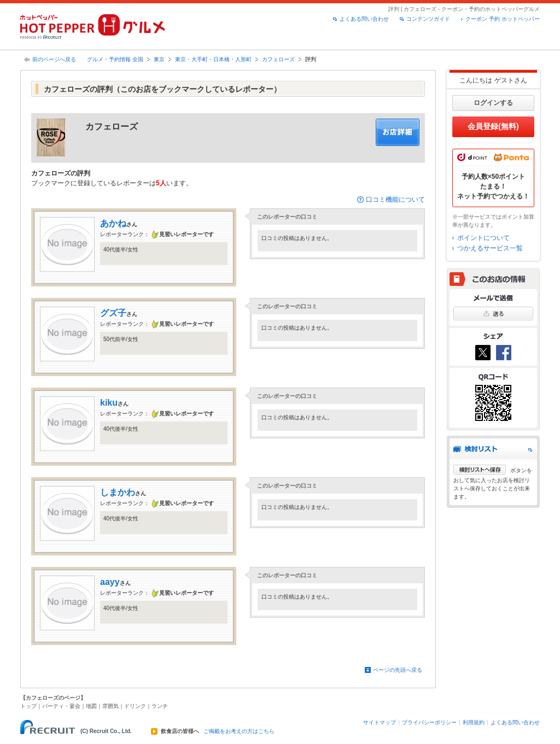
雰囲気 (110, 706)
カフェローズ (278, 59)
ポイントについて (483, 238)
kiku (109, 403)
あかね (113, 223)
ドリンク (135, 706)
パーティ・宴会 (61, 706)
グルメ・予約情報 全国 (115, 59)
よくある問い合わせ (364, 19)
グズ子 (113, 313)
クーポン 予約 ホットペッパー (503, 19)
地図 (91, 706)
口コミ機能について (395, 200)
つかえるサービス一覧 (490, 248)
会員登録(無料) (493, 126)
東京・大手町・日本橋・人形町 (213, 59)
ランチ (160, 706)
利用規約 (474, 722)
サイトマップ (380, 722)
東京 (159, 59)
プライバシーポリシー (429, 722)
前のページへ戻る (54, 59)
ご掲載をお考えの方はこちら (239, 731)
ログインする (493, 103)
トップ (28, 706)
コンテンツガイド (428, 19)
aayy (110, 582)
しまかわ (118, 492)
